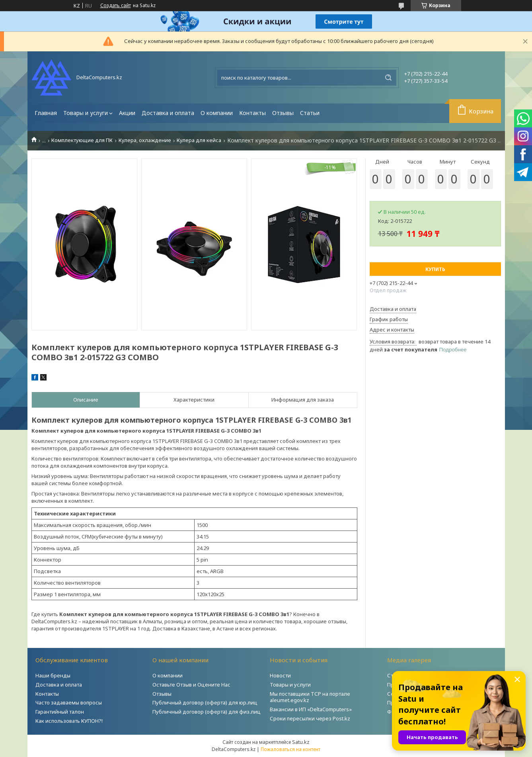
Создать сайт (116, 6)
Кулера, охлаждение (145, 140)
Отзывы (283, 113)
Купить (435, 269)
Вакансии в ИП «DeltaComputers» (311, 709)
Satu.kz (301, 742)
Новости (280, 675)
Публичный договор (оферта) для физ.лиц (207, 712)
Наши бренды (53, 675)
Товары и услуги (86, 113)
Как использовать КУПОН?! (69, 721)
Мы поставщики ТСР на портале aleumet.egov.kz (310, 697)
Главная (46, 113)
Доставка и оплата (168, 113)
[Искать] (388, 78)
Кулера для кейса (199, 140)
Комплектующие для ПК (82, 140)
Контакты (252, 113)
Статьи (310, 113)
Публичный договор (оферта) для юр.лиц (205, 702)
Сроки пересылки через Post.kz (310, 718)
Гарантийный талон (60, 712)
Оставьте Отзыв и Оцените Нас (191, 685)
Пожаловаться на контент (290, 749)
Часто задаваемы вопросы (69, 702)
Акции (127, 113)
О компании (217, 113)
